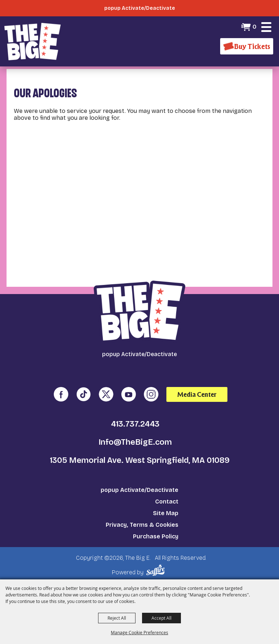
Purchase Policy (156, 536)
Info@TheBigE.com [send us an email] (135, 442)
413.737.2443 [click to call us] (135, 424)
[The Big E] (33, 41)
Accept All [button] (161, 618)
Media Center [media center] (197, 394)
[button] (266, 27)
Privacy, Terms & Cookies (142, 525)
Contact (167, 502)
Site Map (166, 513)
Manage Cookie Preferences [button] (139, 632)
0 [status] (254, 27)
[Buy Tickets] (247, 46)
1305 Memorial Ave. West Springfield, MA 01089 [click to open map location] (140, 460)
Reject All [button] (117, 618)
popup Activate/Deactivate (139, 490)
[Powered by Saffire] (157, 570)
